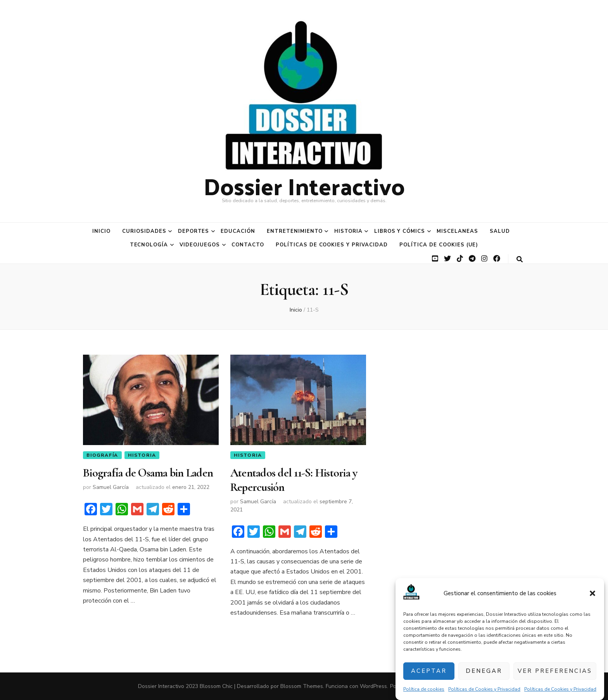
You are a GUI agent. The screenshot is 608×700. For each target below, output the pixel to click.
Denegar (484, 671)
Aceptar (429, 671)
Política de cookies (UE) (439, 245)
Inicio (101, 231)
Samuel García (111, 487)
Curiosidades (144, 231)
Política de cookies (424, 689)
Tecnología (149, 245)
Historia (348, 231)
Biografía (102, 455)
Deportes (194, 231)
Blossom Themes (302, 686)
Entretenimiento (295, 231)
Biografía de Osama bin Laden (148, 473)
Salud (500, 231)
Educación (238, 231)
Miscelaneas (457, 231)
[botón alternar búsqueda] (520, 259)
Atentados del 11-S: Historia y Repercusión (294, 480)
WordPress (373, 686)
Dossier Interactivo (304, 185)
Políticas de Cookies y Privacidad (484, 689)
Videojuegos (200, 245)
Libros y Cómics (400, 231)
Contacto (248, 245)
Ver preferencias (555, 671)
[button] (592, 593)
